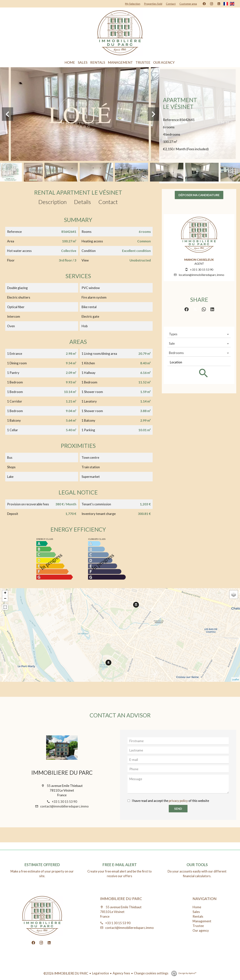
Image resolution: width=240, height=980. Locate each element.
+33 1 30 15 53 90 (202, 269)
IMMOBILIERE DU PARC (62, 772)
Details (82, 202)
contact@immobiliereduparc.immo (64, 806)
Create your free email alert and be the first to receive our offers (120, 874)
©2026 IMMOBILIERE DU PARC (66, 973)
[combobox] (199, 334)
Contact (108, 202)
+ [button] (5, 593)
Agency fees (121, 973)
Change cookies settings (151, 973)
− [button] (5, 599)
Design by (187, 973)
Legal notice (100, 973)
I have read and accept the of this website (170, 801)
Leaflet (236, 679)
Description (52, 202)
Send (178, 809)
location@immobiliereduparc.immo (201, 275)
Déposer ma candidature (199, 195)
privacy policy (178, 801)
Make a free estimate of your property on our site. (42, 874)
